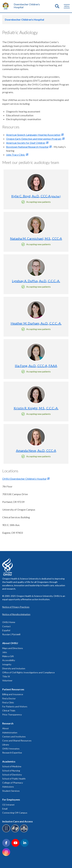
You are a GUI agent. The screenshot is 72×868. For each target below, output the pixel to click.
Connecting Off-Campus (15, 813)
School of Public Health (14, 779)
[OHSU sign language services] (16, 832)
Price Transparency (12, 714)
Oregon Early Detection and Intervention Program (34, 139)
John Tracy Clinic (16, 155)
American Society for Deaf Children (26, 143)
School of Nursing (11, 771)
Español (6, 630)
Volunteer (7, 680)
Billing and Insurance (13, 694)
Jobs (5, 652)
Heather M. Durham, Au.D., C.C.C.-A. (36, 323)
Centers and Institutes (14, 737)
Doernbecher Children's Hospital (27, 6)
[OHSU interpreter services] (24, 832)
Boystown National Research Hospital (27, 147)
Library (6, 745)
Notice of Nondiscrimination (16, 614)
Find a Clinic (8, 702)
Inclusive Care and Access (18, 821)
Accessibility (9, 660)
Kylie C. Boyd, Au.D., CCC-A (36, 196)
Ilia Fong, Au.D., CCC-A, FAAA (36, 366)
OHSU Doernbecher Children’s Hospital (24, 479)
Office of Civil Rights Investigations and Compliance (28, 672)
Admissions (8, 787)
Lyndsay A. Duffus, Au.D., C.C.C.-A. (36, 281)
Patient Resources (13, 689)
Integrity (7, 664)
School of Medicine (12, 766)
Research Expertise (12, 753)
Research (8, 723)
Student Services (11, 791)
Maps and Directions (13, 648)
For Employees (11, 799)
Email (5, 809)
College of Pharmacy (13, 783)
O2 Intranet (8, 805)
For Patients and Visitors (15, 706)
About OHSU (10, 643)
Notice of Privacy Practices (16, 607)
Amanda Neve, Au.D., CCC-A (36, 450)
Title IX (6, 676)
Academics (9, 761)
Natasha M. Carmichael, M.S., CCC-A (36, 238)
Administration (10, 732)
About (5, 728)
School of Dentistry (12, 775)
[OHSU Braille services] (7, 832)
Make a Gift (8, 656)
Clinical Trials (9, 710)
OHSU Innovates (11, 749)
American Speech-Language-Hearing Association (33, 135)
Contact (6, 626)
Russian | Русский (11, 634)
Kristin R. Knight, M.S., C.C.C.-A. (36, 408)
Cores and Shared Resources (17, 741)
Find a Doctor (9, 698)
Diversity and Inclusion (14, 668)
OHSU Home (9, 622)
